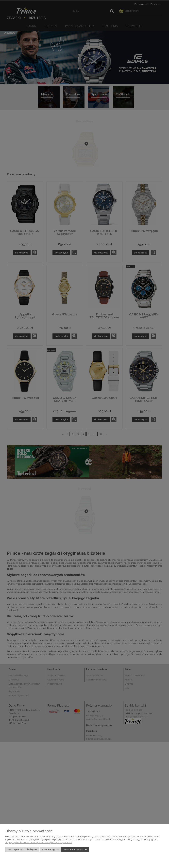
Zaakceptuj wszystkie (75, 849)
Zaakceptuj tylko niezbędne (22, 849)
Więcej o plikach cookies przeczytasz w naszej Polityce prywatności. (39, 842)
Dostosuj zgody (50, 849)
